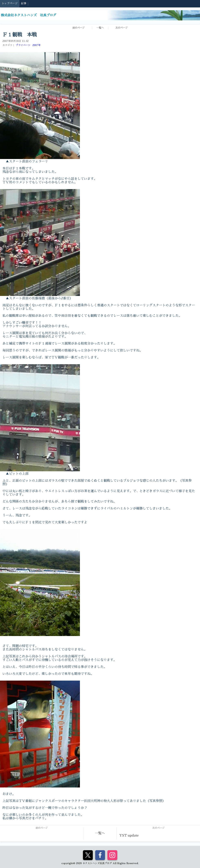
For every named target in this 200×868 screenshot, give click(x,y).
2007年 (36, 45)
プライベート (23, 45)
